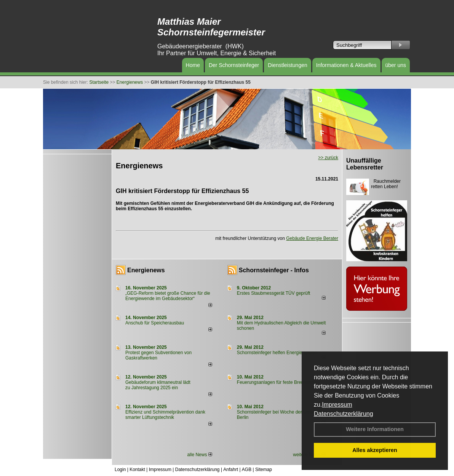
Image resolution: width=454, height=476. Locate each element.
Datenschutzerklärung (344, 414)
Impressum (337, 405)
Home (193, 65)
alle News (199, 455)
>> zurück (328, 158)
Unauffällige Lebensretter (365, 164)
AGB (247, 470)
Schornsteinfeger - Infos (274, 270)
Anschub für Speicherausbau (155, 323)
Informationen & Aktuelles (346, 65)
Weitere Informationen (375, 429)
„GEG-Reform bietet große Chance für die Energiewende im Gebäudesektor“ (168, 296)
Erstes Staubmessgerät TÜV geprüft (274, 293)
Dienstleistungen (288, 65)
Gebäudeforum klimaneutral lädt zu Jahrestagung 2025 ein (158, 385)
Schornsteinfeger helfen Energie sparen (277, 353)
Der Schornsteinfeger (234, 65)
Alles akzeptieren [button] (375, 450)
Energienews (146, 270)
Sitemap (264, 470)
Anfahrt (231, 470)
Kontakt (137, 470)
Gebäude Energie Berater (312, 238)
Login (120, 470)
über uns (396, 65)
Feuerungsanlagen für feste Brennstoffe (277, 382)
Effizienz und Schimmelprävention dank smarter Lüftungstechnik (165, 415)
